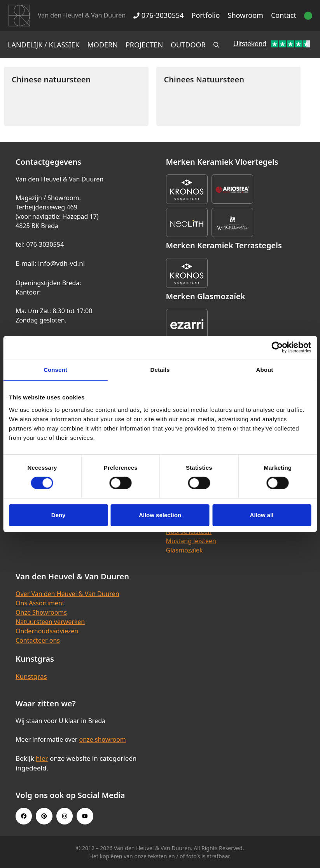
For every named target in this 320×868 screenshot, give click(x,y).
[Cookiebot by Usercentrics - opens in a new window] (277, 347)
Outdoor (188, 45)
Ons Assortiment (40, 603)
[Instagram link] (65, 816)
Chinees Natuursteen (204, 79)
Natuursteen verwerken (50, 622)
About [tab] (265, 370)
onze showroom (102, 739)
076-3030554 (158, 15)
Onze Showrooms (41, 612)
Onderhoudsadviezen (47, 631)
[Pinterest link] (44, 816)
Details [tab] (160, 370)
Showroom (246, 15)
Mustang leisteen (191, 541)
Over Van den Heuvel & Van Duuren (67, 594)
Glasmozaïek (184, 550)
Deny (59, 515)
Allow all (262, 515)
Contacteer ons (38, 640)
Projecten (144, 45)
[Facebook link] (24, 816)
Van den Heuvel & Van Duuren (82, 15)
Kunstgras (31, 676)
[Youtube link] (85, 816)
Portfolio (206, 15)
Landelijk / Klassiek (44, 45)
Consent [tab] (55, 370)
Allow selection (160, 515)
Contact (284, 15)
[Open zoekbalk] (216, 45)
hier (42, 758)
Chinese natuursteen (51, 79)
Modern (103, 45)
